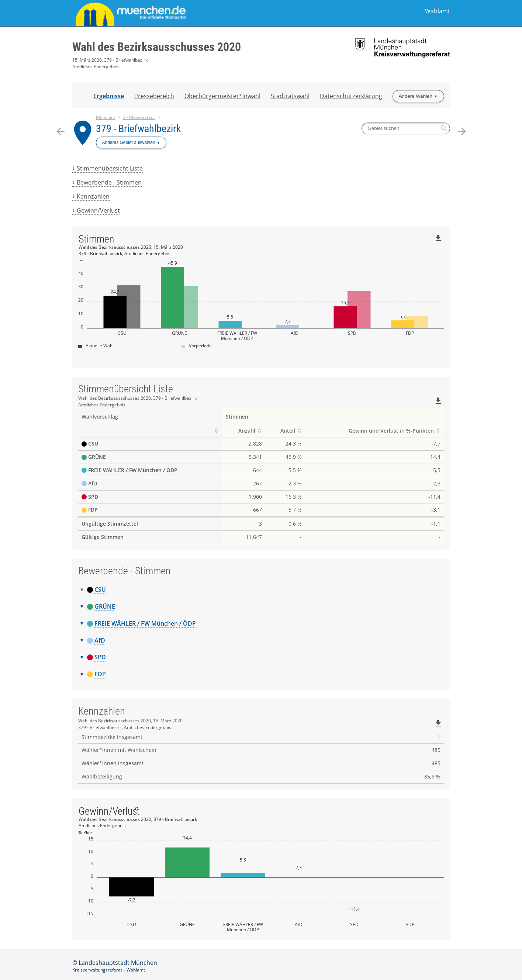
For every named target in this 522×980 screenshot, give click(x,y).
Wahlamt (438, 11)
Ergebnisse (109, 96)
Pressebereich (154, 96)
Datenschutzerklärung (351, 96)
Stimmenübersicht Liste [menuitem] (110, 168)
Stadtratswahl (290, 96)
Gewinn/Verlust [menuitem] (98, 210)
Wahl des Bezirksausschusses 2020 (157, 47)
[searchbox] (406, 128)
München (106, 117)
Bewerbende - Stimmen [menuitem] (109, 182)
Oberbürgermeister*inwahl (222, 96)
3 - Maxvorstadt (139, 117)
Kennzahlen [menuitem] (93, 196)
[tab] (261, 590)
